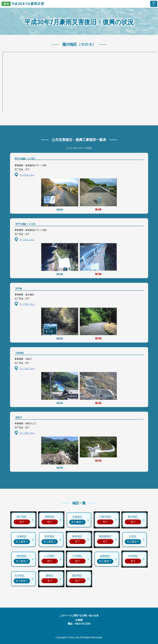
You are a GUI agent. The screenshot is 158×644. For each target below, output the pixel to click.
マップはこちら (27, 175)
